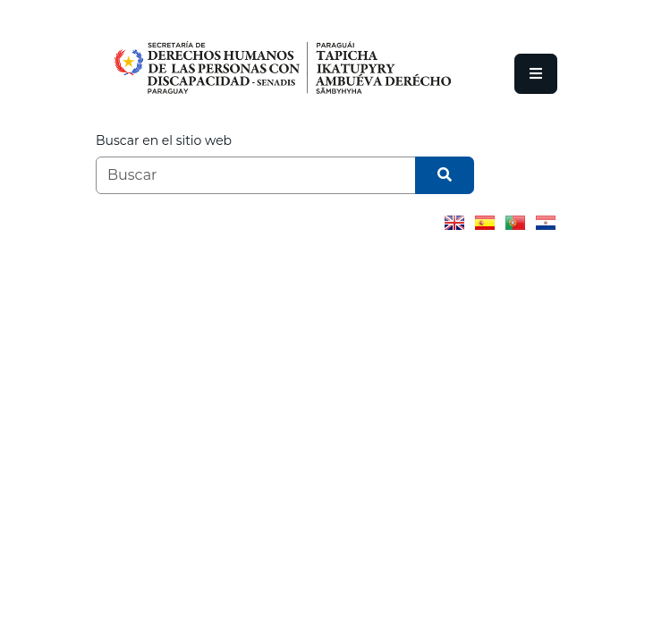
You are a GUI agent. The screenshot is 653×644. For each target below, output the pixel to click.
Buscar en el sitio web (164, 140)
